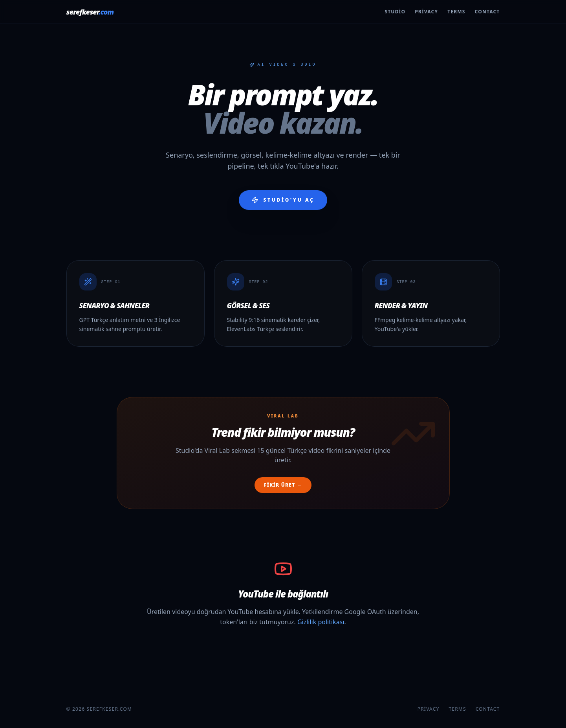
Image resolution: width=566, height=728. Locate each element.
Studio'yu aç (283, 200)
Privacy (426, 12)
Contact (487, 12)
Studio (395, 12)
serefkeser (90, 12)
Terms (456, 12)
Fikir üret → (283, 485)
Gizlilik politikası (321, 622)
